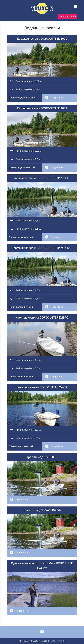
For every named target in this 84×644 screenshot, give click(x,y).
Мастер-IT (60, 641)
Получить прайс (67, 16)
